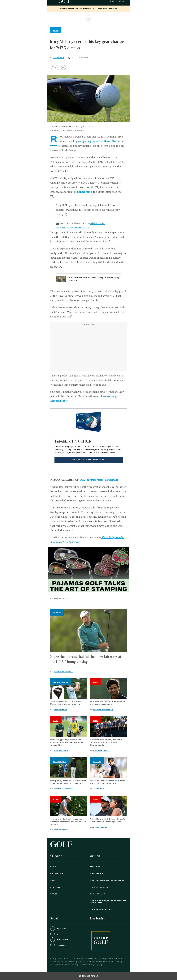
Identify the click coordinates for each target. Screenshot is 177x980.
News (95, 682)
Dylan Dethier (100, 827)
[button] (58, 67)
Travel (54, 894)
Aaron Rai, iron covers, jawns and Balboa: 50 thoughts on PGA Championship (106, 742)
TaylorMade (112, 480)
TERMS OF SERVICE (99, 887)
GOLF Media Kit (98, 873)
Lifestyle (55, 887)
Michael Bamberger (103, 710)
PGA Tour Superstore (92, 480)
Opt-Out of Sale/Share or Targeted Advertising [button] (108, 902)
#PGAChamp (98, 224)
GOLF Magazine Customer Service (107, 880)
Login (122, 1)
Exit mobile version (88, 976)
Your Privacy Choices (101, 910)
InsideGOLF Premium (108, 9)
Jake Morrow (60, 710)
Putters (97, 762)
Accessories (59, 762)
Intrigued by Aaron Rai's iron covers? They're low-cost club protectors (68, 782)
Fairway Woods (60, 682)
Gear (53, 880)
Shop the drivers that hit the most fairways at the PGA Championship (86, 659)
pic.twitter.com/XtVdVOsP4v (72, 228)
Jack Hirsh (58, 58)
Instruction (57, 873)
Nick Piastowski (101, 751)
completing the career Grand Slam (98, 141)
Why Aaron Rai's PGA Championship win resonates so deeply (107, 703)
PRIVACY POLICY (98, 894)
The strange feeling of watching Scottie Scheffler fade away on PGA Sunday (68, 822)
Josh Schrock (61, 830)
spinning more (84, 192)
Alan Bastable (61, 751)
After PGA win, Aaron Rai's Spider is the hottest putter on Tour (107, 782)
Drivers (57, 613)
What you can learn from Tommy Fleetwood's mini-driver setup (66, 703)
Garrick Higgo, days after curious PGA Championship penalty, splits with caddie (67, 742)
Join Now (113, 1)
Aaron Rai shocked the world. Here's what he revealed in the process (107, 820)
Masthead (95, 866)
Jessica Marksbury (63, 671)
